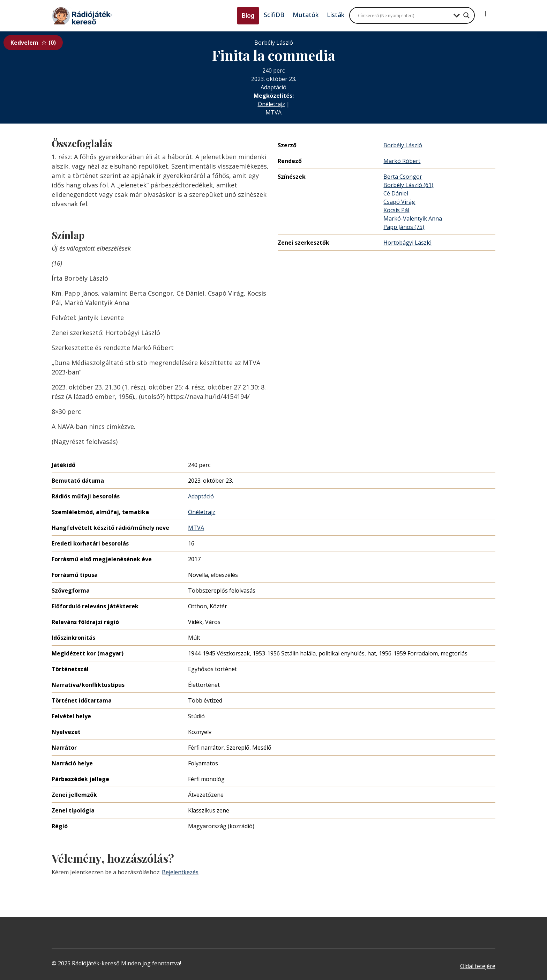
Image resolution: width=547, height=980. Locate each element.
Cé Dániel (396, 193)
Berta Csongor (403, 177)
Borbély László (403, 145)
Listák (336, 15)
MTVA (273, 112)
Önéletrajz (271, 104)
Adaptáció (273, 87)
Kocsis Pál (396, 210)
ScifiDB (274, 15)
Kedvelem (33, 43)
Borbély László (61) (408, 185)
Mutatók (306, 15)
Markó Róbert (402, 161)
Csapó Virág (399, 202)
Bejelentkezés (180, 872)
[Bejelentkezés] (480, 10)
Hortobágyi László (407, 243)
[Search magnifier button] (466, 15)
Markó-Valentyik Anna (413, 218)
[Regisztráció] (491, 10)
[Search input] (404, 15)
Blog (248, 16)
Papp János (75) (404, 227)
